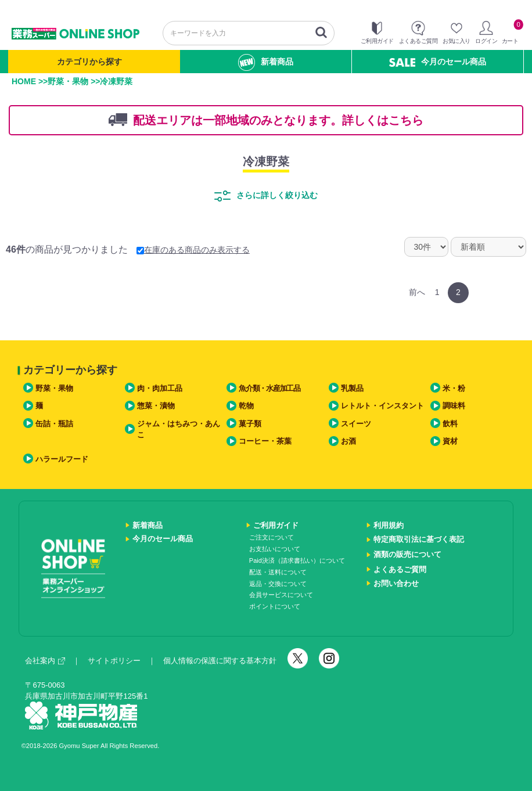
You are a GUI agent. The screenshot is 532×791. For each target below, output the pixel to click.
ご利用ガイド (276, 525)
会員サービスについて (281, 595)
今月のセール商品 (438, 62)
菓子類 (250, 424)
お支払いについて (275, 549)
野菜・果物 (68, 81)
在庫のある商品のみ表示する (193, 250)
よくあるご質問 (400, 569)
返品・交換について (278, 584)
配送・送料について (278, 572)
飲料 (450, 424)
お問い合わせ (396, 583)
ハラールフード (62, 459)
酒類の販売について (407, 554)
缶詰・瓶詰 (54, 424)
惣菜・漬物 (156, 406)
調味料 (454, 406)
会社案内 (45, 661)
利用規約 (389, 525)
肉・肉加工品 (160, 388)
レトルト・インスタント (382, 406)
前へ (417, 292)
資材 (450, 441)
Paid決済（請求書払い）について (297, 560)
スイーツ (356, 424)
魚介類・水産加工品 (269, 388)
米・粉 (454, 388)
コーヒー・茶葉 (265, 441)
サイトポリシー (114, 661)
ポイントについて (275, 606)
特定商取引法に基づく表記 (419, 539)
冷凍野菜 (266, 161)
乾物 (246, 406)
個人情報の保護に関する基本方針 (220, 661)
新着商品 (266, 62)
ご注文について (272, 537)
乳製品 (352, 388)
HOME (24, 81)
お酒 (348, 441)
